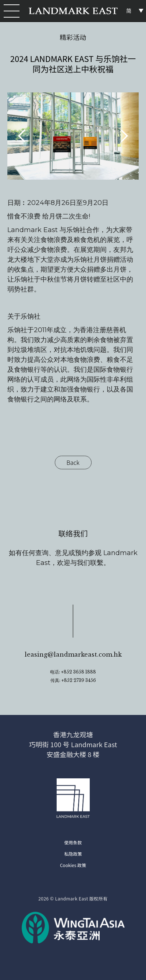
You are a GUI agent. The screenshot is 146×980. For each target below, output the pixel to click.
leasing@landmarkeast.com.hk (73, 654)
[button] (10, 11)
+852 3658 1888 (79, 672)
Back (73, 462)
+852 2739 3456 (79, 680)
